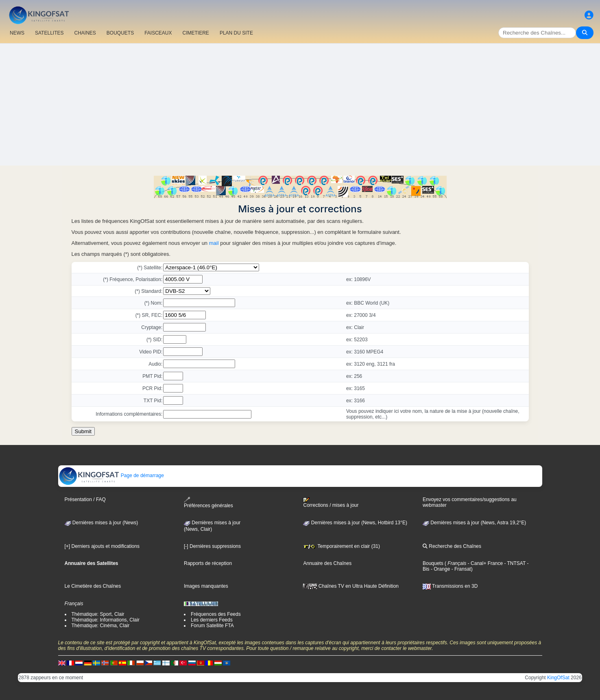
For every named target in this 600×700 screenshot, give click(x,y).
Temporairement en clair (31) (341, 546)
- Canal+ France (484, 563)
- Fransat (460, 569)
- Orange (440, 569)
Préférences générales (208, 503)
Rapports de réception (208, 563)
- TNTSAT (514, 563)
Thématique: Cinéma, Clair (101, 626)
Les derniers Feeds (212, 620)
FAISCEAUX (158, 33)
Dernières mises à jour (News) (101, 523)
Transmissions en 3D (450, 586)
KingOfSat (558, 678)
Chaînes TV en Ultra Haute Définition (351, 586)
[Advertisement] (300, 105)
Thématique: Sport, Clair (98, 614)
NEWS (17, 33)
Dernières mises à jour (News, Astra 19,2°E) (474, 523)
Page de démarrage (111, 475)
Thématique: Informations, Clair (106, 620)
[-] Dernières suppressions (212, 546)
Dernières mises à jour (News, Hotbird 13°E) (355, 523)
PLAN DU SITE (236, 33)
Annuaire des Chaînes (327, 563)
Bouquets (433, 563)
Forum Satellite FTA (212, 626)
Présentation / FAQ (85, 499)
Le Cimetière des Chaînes (93, 586)
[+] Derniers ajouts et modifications (102, 546)
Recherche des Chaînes (452, 546)
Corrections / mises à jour (331, 503)
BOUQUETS (120, 33)
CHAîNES (85, 33)
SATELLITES (49, 33)
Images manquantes (206, 586)
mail (214, 243)
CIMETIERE (196, 33)
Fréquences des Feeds (216, 614)
